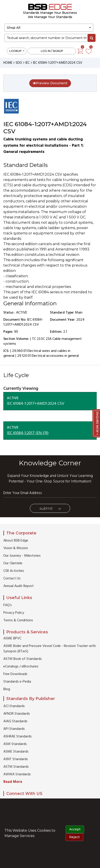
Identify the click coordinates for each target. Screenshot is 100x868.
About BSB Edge (16, 541)
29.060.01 (19, 351)
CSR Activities (14, 571)
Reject (74, 837)
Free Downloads (15, 674)
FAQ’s (8, 605)
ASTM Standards (16, 767)
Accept (75, 829)
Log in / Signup (52, 51)
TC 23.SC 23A (42, 339)
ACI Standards (14, 706)
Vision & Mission (16, 548)
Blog (7, 689)
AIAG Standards (15, 721)
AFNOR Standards (17, 714)
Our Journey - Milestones (22, 556)
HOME (8, 63)
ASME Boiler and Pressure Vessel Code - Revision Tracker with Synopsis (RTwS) (50, 649)
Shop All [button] (14, 28)
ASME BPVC (12, 638)
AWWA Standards (17, 774)
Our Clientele (13, 563)
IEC (28, 63)
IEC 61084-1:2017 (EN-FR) (28, 433)
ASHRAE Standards (18, 737)
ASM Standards (15, 744)
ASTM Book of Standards (23, 659)
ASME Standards (16, 752)
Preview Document (50, 83)
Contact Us (12, 579)
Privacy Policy (14, 613)
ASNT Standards (16, 759)
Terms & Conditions (18, 620)
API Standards (14, 729)
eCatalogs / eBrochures (21, 667)
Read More (13, 782)
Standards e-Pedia (17, 682)
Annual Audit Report (19, 586)
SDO (19, 63)
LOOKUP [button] (16, 51)
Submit (50, 508)
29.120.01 (24, 356)
